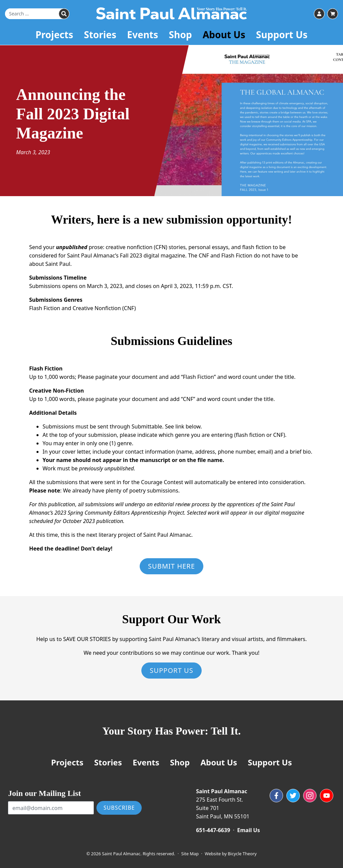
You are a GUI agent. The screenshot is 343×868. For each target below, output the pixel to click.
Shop (180, 35)
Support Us (282, 35)
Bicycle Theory (242, 854)
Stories (100, 35)
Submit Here (171, 566)
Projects (54, 35)
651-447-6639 (213, 830)
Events (143, 35)
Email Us (249, 830)
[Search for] (37, 14)
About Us (224, 35)
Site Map (190, 854)
